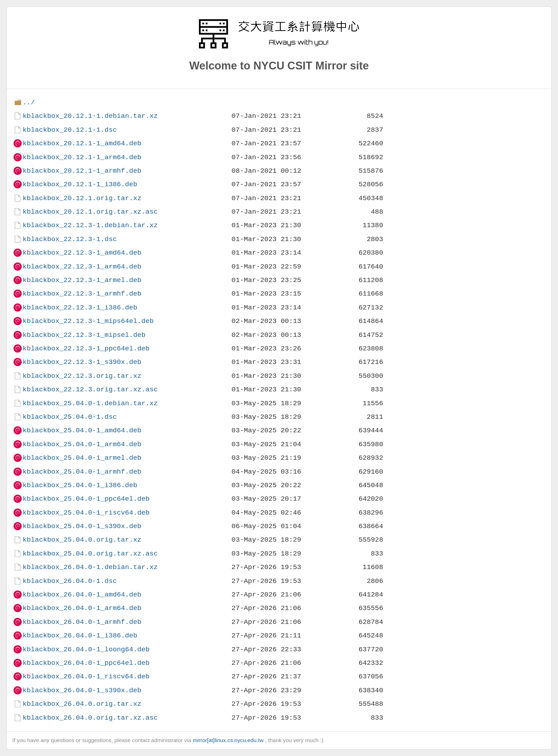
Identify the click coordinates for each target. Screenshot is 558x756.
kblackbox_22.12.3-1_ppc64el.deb (86, 348)
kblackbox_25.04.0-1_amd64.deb (82, 430)
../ (29, 102)
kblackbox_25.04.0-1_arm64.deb (82, 444)
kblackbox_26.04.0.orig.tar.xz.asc (90, 718)
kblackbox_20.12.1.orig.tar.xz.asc (90, 212)
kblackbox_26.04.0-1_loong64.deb (86, 649)
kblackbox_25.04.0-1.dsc (70, 417)
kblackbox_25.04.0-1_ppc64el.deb (86, 499)
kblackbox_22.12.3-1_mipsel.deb (84, 335)
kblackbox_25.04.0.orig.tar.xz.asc (90, 554)
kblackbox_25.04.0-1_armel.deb (82, 458)
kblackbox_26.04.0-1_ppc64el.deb (86, 663)
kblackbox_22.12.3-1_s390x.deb (82, 362)
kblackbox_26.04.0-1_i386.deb (80, 635)
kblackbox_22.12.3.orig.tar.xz (82, 376)
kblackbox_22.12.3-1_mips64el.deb (88, 321)
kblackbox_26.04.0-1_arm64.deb (82, 608)
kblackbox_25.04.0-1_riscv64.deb (86, 513)
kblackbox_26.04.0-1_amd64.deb (82, 595)
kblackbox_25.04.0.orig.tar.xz (82, 540)
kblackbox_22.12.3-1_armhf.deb (82, 294)
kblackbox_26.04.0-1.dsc (70, 581)
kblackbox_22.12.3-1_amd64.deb (82, 253)
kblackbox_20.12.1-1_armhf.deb (82, 171)
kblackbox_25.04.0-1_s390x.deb (82, 526)
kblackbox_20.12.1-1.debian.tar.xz (90, 116)
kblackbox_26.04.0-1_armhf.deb (82, 622)
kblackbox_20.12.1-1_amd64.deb (82, 143)
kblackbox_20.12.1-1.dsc (70, 130)
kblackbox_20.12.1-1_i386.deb (80, 184)
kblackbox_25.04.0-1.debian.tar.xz (90, 403)
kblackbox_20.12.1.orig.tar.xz (82, 198)
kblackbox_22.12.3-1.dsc (70, 239)
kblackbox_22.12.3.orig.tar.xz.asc (90, 389)
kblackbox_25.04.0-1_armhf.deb (82, 472)
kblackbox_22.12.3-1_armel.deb (82, 280)
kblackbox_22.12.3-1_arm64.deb (82, 267)
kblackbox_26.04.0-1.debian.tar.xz (90, 567)
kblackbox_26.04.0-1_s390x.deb (82, 690)
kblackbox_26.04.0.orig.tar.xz (82, 704)
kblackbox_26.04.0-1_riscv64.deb (86, 676)
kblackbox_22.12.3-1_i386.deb (80, 307)
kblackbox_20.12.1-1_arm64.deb (82, 157)
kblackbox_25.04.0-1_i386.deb (80, 485)
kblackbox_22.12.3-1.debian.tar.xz (90, 225)
